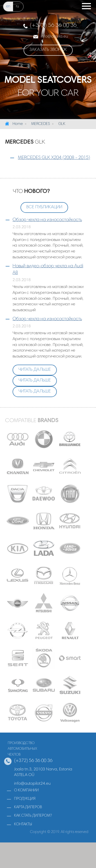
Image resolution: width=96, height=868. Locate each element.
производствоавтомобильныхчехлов (22, 749)
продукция (25, 799)
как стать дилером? (33, 816)
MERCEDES (41, 124)
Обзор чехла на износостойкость (47, 220)
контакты (23, 824)
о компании (26, 790)
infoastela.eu (54, 37)
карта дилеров (28, 807)
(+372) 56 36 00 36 (53, 26)
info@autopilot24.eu (32, 784)
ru (17, 7)
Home (18, 124)
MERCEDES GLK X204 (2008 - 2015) (54, 158)
